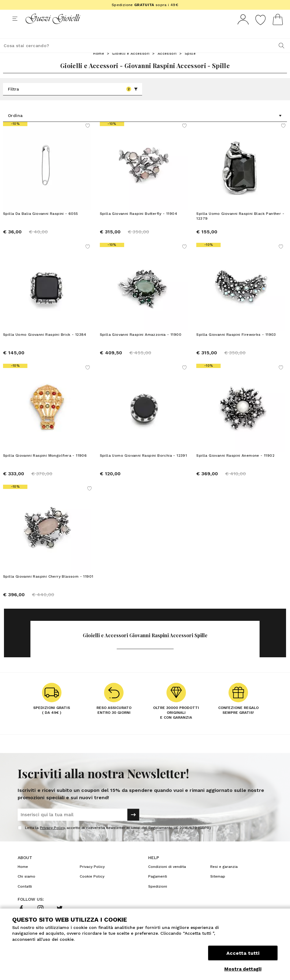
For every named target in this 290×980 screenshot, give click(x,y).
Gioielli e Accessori (131, 65)
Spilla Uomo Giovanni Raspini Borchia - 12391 (143, 467)
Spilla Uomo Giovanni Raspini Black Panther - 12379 (240, 227)
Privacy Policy (52, 839)
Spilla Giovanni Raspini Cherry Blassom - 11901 (48, 588)
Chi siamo (26, 888)
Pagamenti (158, 888)
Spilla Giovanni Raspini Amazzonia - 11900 (141, 346)
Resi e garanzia (224, 878)
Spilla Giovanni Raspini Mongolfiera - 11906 (45, 467)
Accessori (167, 65)
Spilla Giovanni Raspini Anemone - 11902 (235, 467)
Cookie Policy (92, 888)
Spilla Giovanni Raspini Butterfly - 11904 (138, 225)
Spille (190, 65)
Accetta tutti (243, 955)
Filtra (73, 100)
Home (99, 65)
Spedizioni (158, 898)
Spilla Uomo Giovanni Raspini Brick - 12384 (45, 346)
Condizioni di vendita (167, 878)
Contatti (25, 898)
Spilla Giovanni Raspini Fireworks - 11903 (236, 346)
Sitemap (218, 888)
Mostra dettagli (243, 969)
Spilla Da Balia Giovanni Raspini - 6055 (41, 225)
